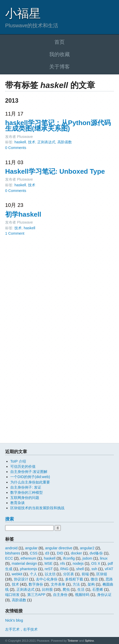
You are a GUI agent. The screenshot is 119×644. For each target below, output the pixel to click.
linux (104, 558)
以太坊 (50, 574)
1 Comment (15, 233)
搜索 (10, 519)
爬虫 (66, 589)
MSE (49, 563)
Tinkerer (73, 641)
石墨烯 (98, 589)
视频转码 (82, 595)
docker (76, 553)
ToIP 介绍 (18, 461)
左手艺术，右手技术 (21, 629)
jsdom (87, 558)
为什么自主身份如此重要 (30, 482)
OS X (96, 563)
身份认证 (104, 595)
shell (80, 569)
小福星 (23, 13)
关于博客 (59, 67)
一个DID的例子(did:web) (30, 477)
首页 (59, 42)
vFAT (109, 569)
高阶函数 (65, 142)
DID (60, 553)
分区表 (69, 574)
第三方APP (36, 595)
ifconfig (69, 558)
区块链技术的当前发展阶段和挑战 (37, 508)
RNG (64, 569)
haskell (20, 142)
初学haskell (23, 214)
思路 (109, 579)
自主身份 (60, 595)
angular (31, 548)
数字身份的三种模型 (27, 492)
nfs (63, 563)
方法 (76, 584)
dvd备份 (96, 553)
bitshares (13, 553)
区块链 (102, 574)
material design (24, 563)
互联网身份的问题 (25, 498)
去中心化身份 (47, 579)
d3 (47, 553)
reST (49, 569)
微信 (94, 579)
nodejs (78, 563)
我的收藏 (59, 54)
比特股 (47, 589)
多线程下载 (74, 579)
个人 (33, 574)
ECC (9, 558)
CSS (34, 553)
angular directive (59, 548)
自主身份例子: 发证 (26, 487)
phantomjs (29, 569)
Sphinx (89, 641)
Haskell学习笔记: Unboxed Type (55, 171)
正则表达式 (46, 142)
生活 (81, 589)
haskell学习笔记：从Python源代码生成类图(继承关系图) (58, 126)
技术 (32, 142)
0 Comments (16, 148)
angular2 (87, 548)
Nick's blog (14, 620)
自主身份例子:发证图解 (29, 472)
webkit (17, 574)
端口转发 (12, 595)
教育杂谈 (18, 503)
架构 (91, 584)
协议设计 (21, 579)
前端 (85, 574)
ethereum (28, 558)
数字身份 (36, 584)
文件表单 (58, 584)
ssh (94, 569)
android (11, 548)
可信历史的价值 (23, 466)
